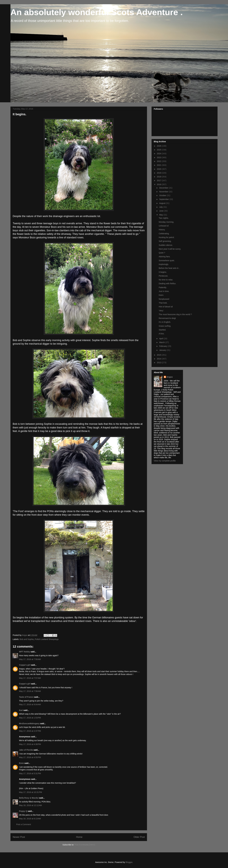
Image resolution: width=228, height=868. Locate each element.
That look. (163, 303)
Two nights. (164, 218)
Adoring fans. (165, 257)
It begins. (163, 272)
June (162, 211)
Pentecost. (163, 276)
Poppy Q (23, 811)
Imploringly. (164, 264)
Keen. (161, 295)
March (162, 342)
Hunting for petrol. (167, 237)
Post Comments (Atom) (85, 845)
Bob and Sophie (27, 639)
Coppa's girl (25, 665)
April (161, 339)
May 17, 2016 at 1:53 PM (30, 718)
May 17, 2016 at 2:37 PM (30, 731)
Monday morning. (166, 222)
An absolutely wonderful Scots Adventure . (97, 12)
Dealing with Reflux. (167, 284)
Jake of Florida (26, 750)
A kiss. (162, 334)
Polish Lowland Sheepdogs (47, 639)
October (163, 195)
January (163, 350)
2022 (159, 161)
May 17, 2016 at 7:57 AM (30, 678)
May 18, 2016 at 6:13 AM (30, 819)
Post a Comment (24, 824)
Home (79, 837)
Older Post (139, 837)
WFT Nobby (25, 652)
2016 (159, 184)
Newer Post (19, 837)
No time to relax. (166, 280)
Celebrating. (164, 234)
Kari (21, 710)
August (162, 203)
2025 (159, 150)
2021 (159, 165)
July (161, 207)
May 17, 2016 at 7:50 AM (30, 659)
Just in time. (164, 291)
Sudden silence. (166, 245)
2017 (159, 180)
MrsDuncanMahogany (29, 723)
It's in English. (165, 322)
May (161, 215)
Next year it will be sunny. (170, 249)
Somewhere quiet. (167, 260)
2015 (159, 355)
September (164, 199)
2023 (159, 157)
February (163, 346)
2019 (159, 173)
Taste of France (26, 697)
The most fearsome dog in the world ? (175, 314)
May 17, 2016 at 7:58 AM (30, 691)
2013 (159, 363)
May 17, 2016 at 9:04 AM (30, 704)
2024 (159, 154)
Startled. (162, 330)
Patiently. (163, 287)
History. (162, 230)
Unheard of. (164, 226)
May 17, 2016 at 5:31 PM (30, 773)
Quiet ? (162, 253)
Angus (170, 377)
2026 (159, 146)
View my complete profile (165, 461)
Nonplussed (164, 299)
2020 (159, 169)
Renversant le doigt (167, 318)
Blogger (129, 862)
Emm (21, 763)
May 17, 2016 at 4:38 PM (30, 744)
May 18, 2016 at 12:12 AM (30, 805)
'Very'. (161, 311)
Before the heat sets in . (169, 268)
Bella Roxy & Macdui (29, 798)
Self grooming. (165, 241)
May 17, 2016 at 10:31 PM (30, 792)
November (164, 192)
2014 (159, 359)
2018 (159, 177)
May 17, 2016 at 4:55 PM (30, 757)
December (164, 188)
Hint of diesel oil (166, 307)
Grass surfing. (165, 326)
